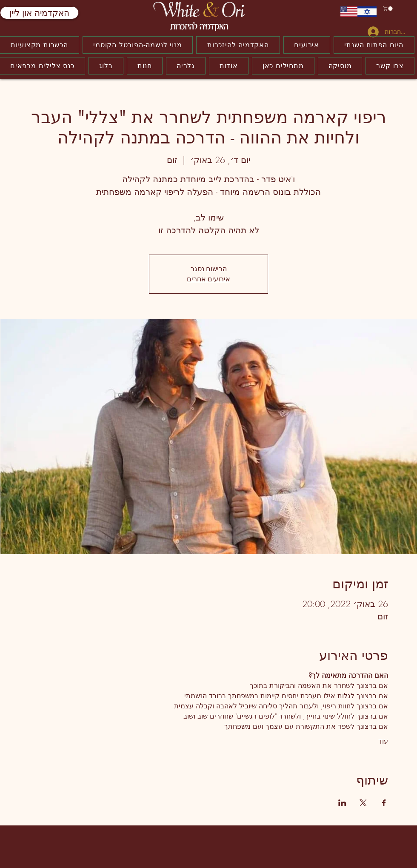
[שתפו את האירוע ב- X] (363, 803)
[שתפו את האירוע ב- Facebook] (384, 803)
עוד (383, 741)
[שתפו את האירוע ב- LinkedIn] (342, 803)
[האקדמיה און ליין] (39, 13)
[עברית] (367, 12)
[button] (388, 9)
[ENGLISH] (349, 12)
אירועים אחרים (208, 279)
